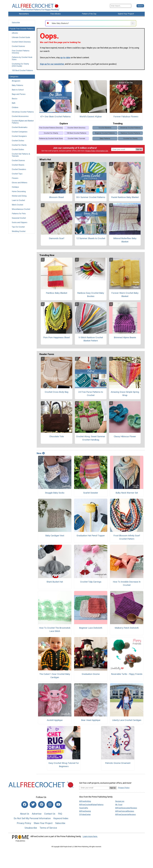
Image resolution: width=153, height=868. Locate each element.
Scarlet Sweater (91, 493)
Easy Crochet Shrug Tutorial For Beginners (64, 765)
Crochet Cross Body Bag (57, 392)
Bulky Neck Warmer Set (127, 493)
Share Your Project (43, 823)
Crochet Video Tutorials (76, 139)
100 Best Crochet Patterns (22, 70)
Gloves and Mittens (20, 183)
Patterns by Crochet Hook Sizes (22, 58)
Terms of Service (48, 828)
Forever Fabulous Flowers (126, 117)
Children (15, 107)
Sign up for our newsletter (52, 64)
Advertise (37, 814)
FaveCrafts (84, 808)
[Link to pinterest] (41, 805)
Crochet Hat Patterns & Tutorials (21, 155)
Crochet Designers (19, 136)
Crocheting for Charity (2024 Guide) (20, 65)
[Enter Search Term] (121, 6)
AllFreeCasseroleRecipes (125, 814)
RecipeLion (120, 801)
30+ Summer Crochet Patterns (91, 197)
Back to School (18, 90)
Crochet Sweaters (19, 169)
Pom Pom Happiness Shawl (56, 337)
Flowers (15, 178)
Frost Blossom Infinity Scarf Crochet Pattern (127, 537)
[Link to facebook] (25, 805)
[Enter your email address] (94, 788)
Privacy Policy (90, 151)
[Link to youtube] (58, 805)
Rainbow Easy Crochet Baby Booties (91, 295)
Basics (15, 99)
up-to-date (65, 58)
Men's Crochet (17, 205)
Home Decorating (19, 191)
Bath (14, 103)
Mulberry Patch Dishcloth (127, 628)
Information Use (102, 151)
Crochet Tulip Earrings (91, 582)
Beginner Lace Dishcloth (91, 628)
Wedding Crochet (19, 231)
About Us (25, 814)
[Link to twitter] (33, 805)
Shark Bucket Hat (55, 582)
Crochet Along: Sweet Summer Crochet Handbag (91, 438)
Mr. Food (119, 805)
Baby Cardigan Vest (55, 536)
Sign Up (139, 149)
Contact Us (50, 814)
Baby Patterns (17, 85)
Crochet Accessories (20, 116)
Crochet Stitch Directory (21, 42)
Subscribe (16, 23)
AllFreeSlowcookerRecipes (126, 808)
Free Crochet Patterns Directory (21, 52)
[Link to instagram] (50, 805)
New (41, 453)
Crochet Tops (17, 174)
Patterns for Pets (19, 214)
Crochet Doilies (18, 141)
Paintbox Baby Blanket (57, 293)
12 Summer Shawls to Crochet (91, 238)
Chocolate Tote (57, 436)
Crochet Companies (20, 132)
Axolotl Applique (55, 720)
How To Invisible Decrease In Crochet (127, 583)
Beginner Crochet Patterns (105, 133)
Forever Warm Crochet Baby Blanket (125, 295)
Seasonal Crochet (19, 218)
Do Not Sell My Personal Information (32, 818)
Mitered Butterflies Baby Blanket (125, 240)
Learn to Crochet (18, 200)
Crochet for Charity (19, 145)
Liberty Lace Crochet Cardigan (127, 720)
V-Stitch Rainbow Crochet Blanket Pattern (91, 339)
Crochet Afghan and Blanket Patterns (23, 122)
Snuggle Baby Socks (55, 493)
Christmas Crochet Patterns (23, 112)
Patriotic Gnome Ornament (118, 763)
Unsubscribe (31, 828)
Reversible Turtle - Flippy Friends (127, 674)
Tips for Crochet (18, 227)
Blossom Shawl (56, 197)
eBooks (15, 33)
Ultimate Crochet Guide (21, 37)
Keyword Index (61, 818)
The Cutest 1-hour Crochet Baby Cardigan (55, 676)
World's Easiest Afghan (91, 117)
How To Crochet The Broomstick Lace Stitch (55, 629)
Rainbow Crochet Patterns (130, 133)
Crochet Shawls (18, 165)
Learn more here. (90, 836)
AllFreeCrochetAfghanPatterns (91, 805)
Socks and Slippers (20, 222)
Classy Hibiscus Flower (125, 436)
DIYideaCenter (85, 814)
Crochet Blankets (105, 128)
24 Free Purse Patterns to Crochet (91, 394)
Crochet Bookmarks (20, 127)
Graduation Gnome (91, 674)
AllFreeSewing (85, 811)
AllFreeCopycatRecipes (125, 811)
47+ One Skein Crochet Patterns (55, 117)
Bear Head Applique (91, 720)
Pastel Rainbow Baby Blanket (125, 197)
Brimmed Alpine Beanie (125, 337)
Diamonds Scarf (57, 238)
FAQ (60, 814)
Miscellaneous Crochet (21, 209)
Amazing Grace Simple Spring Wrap (125, 394)
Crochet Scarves (18, 46)
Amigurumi (16, 81)
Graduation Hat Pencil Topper (91, 536)
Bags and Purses (19, 94)
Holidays (15, 187)
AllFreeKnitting (85, 801)
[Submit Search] (140, 6)
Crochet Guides (18, 149)
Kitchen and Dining (19, 196)
